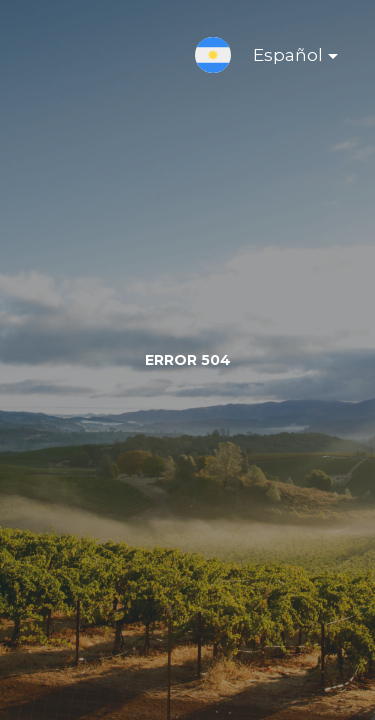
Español (279, 59)
